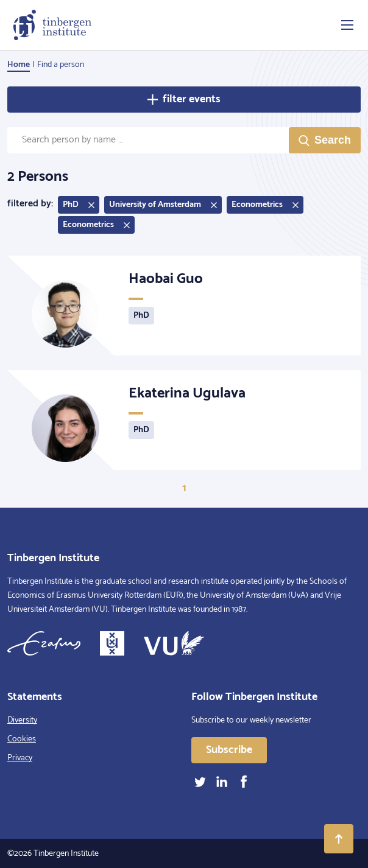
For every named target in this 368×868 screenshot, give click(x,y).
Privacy (20, 758)
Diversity (22, 720)
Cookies (22, 739)
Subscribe (229, 750)
